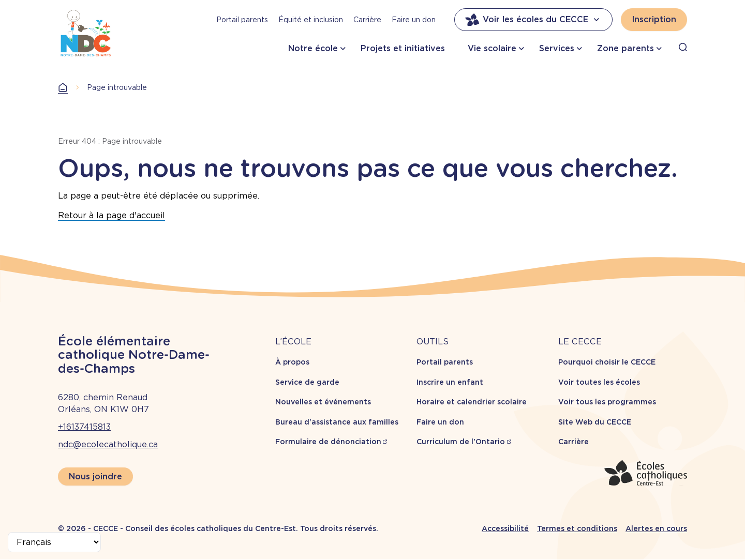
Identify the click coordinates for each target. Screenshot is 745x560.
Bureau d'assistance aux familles (337, 422)
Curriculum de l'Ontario (461, 442)
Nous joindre (95, 476)
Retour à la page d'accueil (111, 215)
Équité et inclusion (311, 20)
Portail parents (242, 20)
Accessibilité (505, 528)
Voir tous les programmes (607, 402)
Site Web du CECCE (595, 422)
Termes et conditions (577, 528)
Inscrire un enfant (450, 382)
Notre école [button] (313, 48)
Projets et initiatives (403, 48)
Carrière (367, 20)
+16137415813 (84, 427)
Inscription (654, 19)
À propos (292, 362)
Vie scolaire (492, 48)
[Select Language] (54, 542)
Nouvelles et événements (323, 402)
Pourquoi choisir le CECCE (607, 362)
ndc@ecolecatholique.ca (108, 444)
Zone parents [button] (625, 48)
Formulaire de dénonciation (328, 442)
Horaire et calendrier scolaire (472, 402)
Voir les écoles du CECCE (533, 20)
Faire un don (414, 20)
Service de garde (307, 382)
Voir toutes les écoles (599, 382)
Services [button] (557, 48)
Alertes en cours (656, 528)
